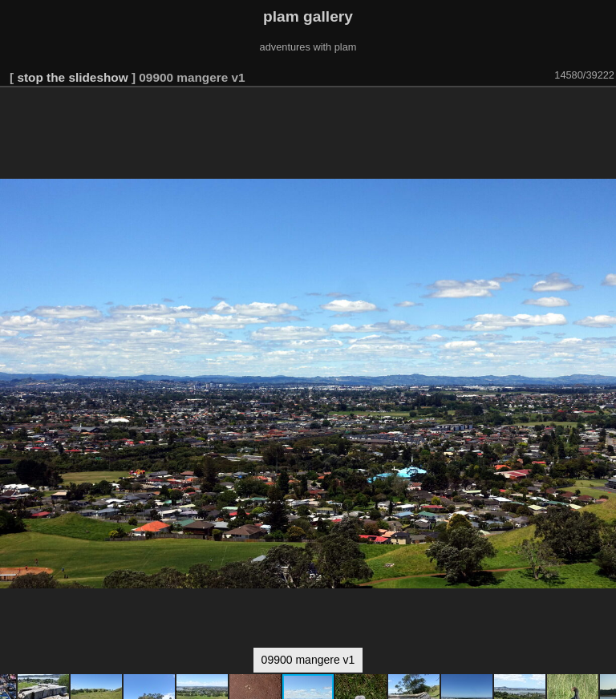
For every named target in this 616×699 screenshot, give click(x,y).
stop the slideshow (72, 77)
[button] (602, 110)
